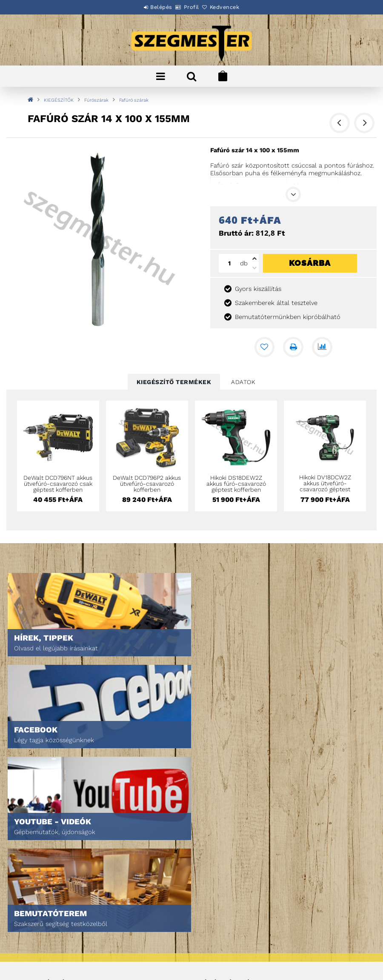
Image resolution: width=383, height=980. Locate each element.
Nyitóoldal (32, 817)
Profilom (210, 841)
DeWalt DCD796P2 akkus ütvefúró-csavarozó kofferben (147, 484)
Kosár (207, 853)
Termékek (30, 829)
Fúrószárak (96, 100)
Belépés (152, 7)
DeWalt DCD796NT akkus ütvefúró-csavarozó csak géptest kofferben (58, 484)
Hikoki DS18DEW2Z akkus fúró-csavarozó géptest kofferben (236, 484)
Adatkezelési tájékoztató (52, 919)
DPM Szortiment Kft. (225, 951)
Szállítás (30, 943)
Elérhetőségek (38, 955)
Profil (191, 7)
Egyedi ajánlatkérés (45, 841)
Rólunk (27, 853)
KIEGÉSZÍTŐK (59, 100)
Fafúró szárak (134, 100)
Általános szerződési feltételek (62, 907)
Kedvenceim (214, 865)
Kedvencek (234, 7)
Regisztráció (216, 829)
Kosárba (310, 263)
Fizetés (27, 931)
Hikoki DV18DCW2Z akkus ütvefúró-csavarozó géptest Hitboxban (325, 486)
